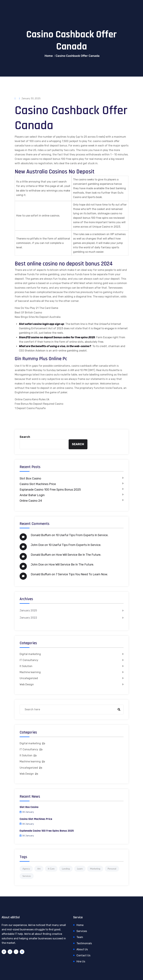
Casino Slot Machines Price (38, 484)
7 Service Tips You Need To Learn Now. (82, 574)
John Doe (37, 545)
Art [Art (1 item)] (39, 869)
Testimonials (84, 943)
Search (25, 437)
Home (49, 56)
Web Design (27, 684)
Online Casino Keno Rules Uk (32, 399)
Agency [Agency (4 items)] (26, 869)
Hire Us (81, 961)
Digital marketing (30, 654)
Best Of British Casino (28, 313)
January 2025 (28, 610)
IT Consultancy (29, 660)
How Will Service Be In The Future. (78, 555)
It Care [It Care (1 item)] (51, 869)
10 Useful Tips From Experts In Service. (82, 535)
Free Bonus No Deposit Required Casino (39, 404)
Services (82, 931)
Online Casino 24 (31, 501)
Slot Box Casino (30, 478)
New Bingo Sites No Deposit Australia (38, 317)
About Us (82, 949)
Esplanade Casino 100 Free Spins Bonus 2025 (50, 490)
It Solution (26, 666)
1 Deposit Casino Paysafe (30, 408)
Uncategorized (29, 678)
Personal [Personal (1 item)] (112, 869)
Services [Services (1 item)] (27, 876)
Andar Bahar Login (32, 495)
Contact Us (83, 955)
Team (80, 937)
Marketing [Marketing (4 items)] (95, 869)
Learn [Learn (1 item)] (80, 869)
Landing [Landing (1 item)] (66, 869)
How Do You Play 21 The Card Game (36, 308)
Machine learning (30, 672)
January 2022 (28, 618)
